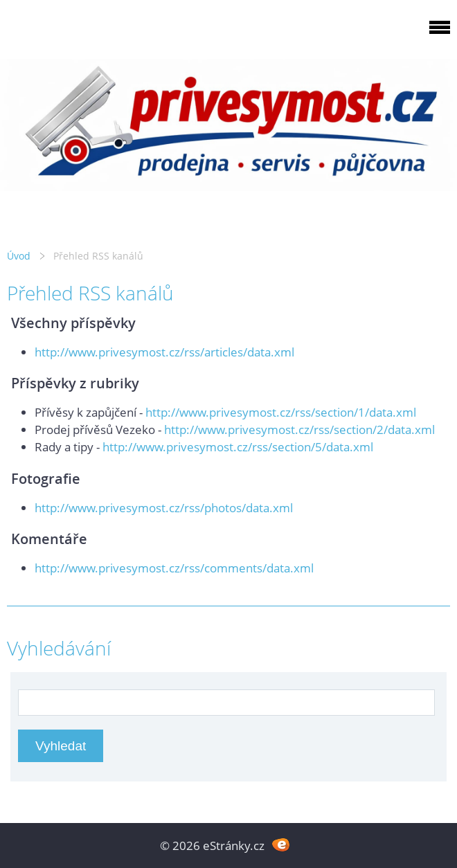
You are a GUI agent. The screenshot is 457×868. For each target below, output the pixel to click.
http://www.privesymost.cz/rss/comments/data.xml (174, 568)
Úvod (19, 256)
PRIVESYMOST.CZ (120, 34)
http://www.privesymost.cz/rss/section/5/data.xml (238, 447)
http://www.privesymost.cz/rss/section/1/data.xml (281, 412)
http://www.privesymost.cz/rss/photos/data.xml (164, 508)
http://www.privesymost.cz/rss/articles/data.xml (164, 352)
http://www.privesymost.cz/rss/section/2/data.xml (299, 430)
